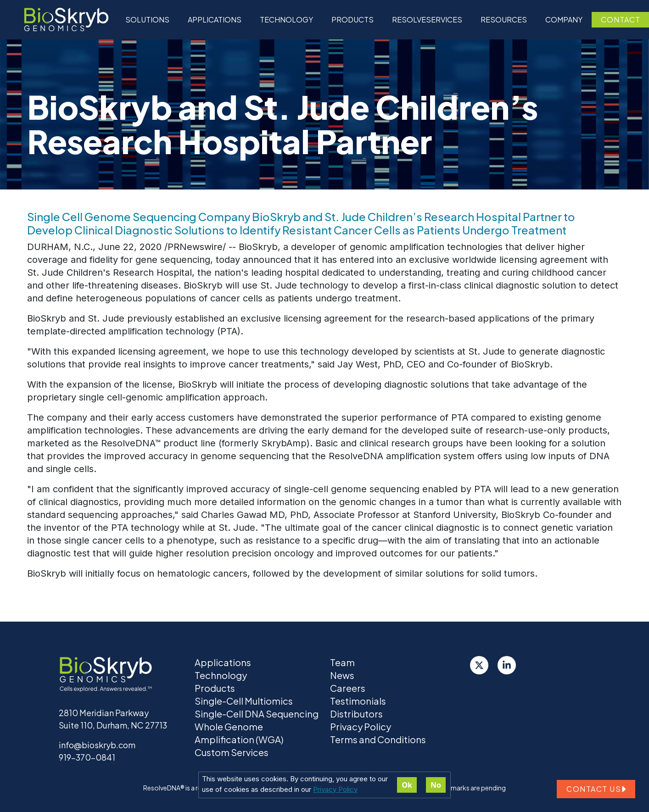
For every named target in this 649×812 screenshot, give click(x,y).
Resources (504, 19)
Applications (215, 19)
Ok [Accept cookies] (407, 785)
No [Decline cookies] (436, 785)
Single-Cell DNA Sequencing (257, 714)
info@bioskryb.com (97, 745)
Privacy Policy (335, 789)
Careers (348, 688)
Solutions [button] (147, 19)
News (342, 675)
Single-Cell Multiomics (244, 701)
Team (342, 662)
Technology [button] (286, 19)
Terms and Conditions (378, 739)
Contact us (596, 789)
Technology (221, 675)
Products (215, 688)
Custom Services (232, 752)
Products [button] (352, 19)
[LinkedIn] (507, 665)
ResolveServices (427, 19)
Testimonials (358, 701)
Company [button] (564, 19)
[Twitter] (479, 665)
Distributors (356, 714)
